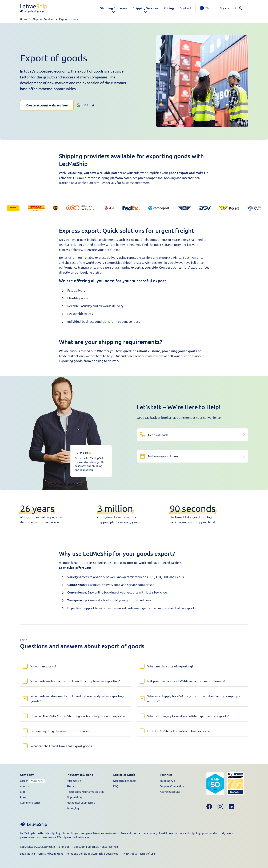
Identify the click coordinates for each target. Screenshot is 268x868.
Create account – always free (47, 105)
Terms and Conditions (50, 853)
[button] (114, 8)
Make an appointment (163, 456)
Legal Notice (27, 853)
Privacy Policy (129, 853)
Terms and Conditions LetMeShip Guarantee (92, 853)
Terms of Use (147, 853)
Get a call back (158, 435)
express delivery (107, 257)
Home (24, 19)
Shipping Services (43, 19)
